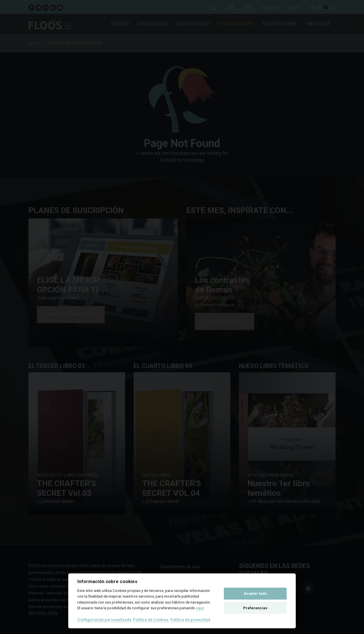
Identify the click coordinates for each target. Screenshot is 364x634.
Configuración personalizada (104, 619)
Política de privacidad (190, 619)
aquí (200, 608)
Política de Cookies (151, 619)
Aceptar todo (255, 593)
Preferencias (255, 608)
